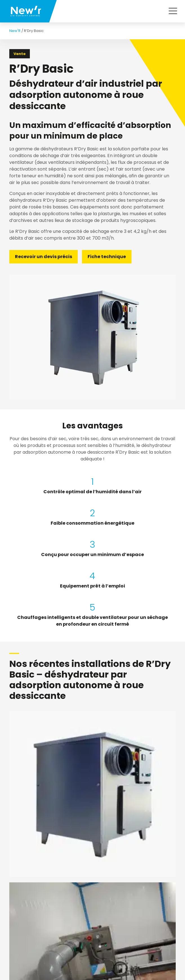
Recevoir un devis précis (44, 257)
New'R (15, 31)
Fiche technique (107, 257)
